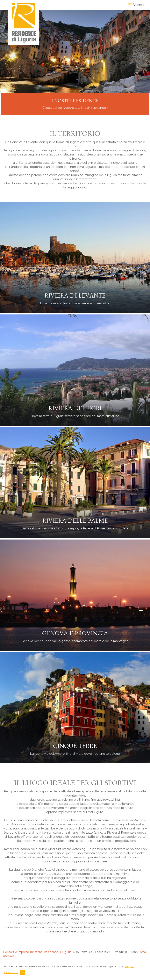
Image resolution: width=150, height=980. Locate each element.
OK (22, 972)
